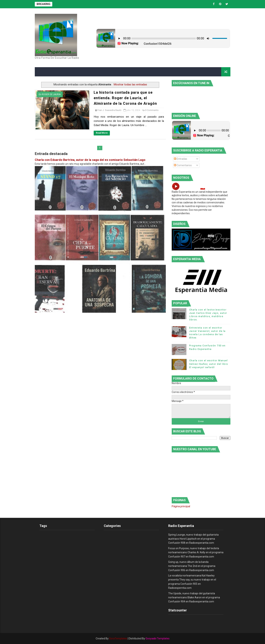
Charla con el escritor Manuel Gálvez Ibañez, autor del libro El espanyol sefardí (209, 364)
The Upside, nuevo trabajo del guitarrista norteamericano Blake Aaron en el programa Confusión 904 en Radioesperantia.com (194, 598)
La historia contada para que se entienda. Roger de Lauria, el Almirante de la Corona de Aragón (125, 98)
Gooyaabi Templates (158, 638)
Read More (102, 133)
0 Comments (152, 110)
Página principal (181, 506)
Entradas (181, 159)
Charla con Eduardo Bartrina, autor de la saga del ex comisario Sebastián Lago (90, 160)
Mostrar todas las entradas (130, 84)
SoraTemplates (118, 638)
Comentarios (183, 165)
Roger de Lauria (51, 94)
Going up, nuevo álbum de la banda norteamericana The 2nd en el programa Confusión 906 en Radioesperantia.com (192, 566)
